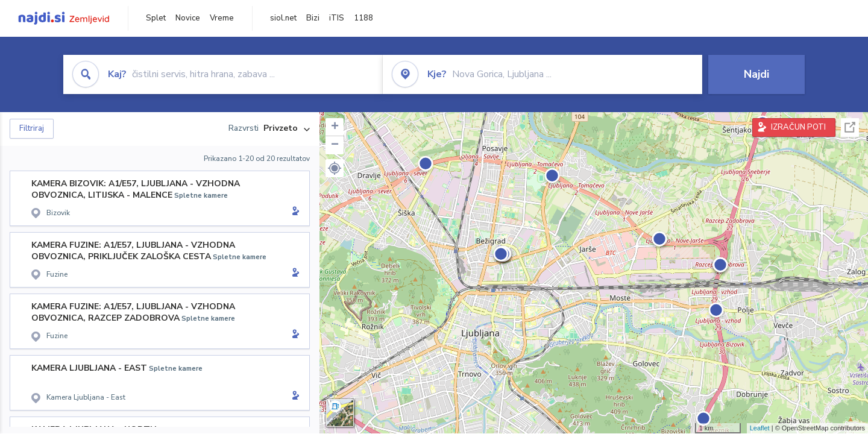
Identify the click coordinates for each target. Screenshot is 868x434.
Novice (188, 18)
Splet (156, 18)
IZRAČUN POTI (798, 127)
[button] (335, 168)
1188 (363, 18)
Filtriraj (32, 128)
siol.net (283, 18)
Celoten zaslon (850, 127)
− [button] (335, 145)
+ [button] (335, 127)
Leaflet (760, 428)
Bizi (313, 18)
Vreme (222, 18)
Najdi (756, 74)
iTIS (337, 18)
